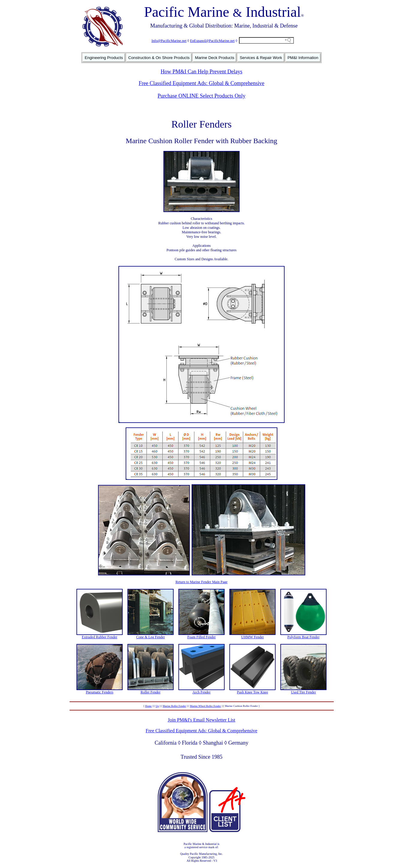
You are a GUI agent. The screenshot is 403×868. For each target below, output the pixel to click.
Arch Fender (201, 692)
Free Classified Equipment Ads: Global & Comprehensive (202, 83)
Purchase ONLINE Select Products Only (202, 96)
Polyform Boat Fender (303, 637)
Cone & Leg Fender (151, 637)
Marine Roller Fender (175, 706)
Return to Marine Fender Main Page (201, 582)
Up (157, 706)
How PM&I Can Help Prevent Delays (201, 72)
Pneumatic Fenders (100, 692)
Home (148, 706)
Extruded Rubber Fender (100, 637)
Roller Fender (151, 692)
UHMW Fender (252, 637)
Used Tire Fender (303, 692)
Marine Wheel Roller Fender (205, 706)
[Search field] (266, 40)
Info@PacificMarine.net (169, 41)
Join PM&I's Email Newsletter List (201, 720)
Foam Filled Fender (202, 637)
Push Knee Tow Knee (252, 692)
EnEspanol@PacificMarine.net (212, 41)
